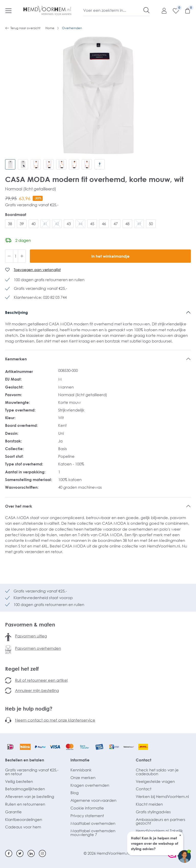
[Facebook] (9, 853)
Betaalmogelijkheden (25, 789)
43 (69, 224)
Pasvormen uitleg (31, 636)
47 (116, 224)
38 (10, 224)
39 (22, 224)
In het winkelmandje (111, 256)
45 (92, 224)
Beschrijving (16, 312)
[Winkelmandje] (185, 10)
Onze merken (83, 778)
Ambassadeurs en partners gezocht (161, 821)
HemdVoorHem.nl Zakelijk (159, 831)
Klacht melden (149, 804)
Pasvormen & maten (30, 624)
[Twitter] (20, 853)
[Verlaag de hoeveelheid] (9, 256)
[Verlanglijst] (173, 10)
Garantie (13, 812)
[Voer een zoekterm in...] (113, 10)
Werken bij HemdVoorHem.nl (162, 796)
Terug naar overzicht (23, 28)
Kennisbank (81, 770)
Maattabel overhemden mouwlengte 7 (93, 833)
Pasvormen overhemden (38, 648)
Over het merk (19, 506)
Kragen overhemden (90, 785)
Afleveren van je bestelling (30, 796)
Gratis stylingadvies (153, 812)
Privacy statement (87, 816)
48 (127, 224)
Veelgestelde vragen (155, 781)
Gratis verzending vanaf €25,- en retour (32, 772)
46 (104, 224)
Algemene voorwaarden (93, 800)
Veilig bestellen (19, 781)
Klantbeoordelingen (24, 819)
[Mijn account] (162, 10)
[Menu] (8, 10)
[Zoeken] (146, 10)
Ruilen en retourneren (25, 804)
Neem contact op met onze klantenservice (55, 720)
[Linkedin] (31, 853)
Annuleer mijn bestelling (37, 690)
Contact (144, 760)
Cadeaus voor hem (23, 827)
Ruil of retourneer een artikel (41, 680)
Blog (75, 793)
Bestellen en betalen (25, 760)
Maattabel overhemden (93, 823)
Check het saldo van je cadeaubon (157, 772)
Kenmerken (16, 359)
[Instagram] (42, 853)
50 (151, 224)
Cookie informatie (87, 808)
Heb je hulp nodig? (29, 709)
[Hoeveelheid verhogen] (22, 256)
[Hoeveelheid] (16, 256)
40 (33, 224)
